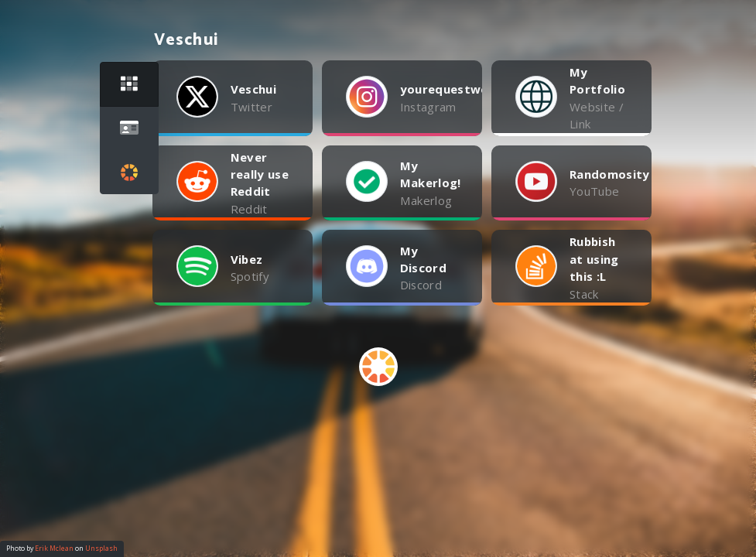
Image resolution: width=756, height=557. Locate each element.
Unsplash (101, 548)
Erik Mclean (54, 548)
